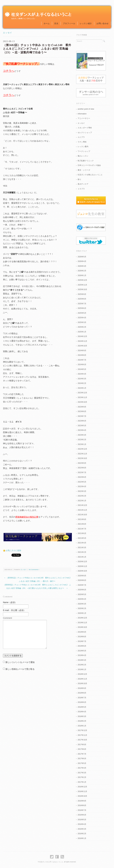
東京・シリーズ (84, 170)
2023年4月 (82, 430)
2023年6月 (82, 421)
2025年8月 (82, 299)
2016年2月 (82, 834)
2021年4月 (82, 543)
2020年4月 (82, 599)
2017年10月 (82, 740)
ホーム (47, 23)
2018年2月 (82, 721)
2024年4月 (82, 374)
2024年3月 (82, 379)
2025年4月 (82, 318)
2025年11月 (82, 285)
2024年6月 (82, 365)
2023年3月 (82, 435)
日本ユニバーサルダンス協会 (89, 165)
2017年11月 (82, 735)
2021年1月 (82, 557)
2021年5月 (82, 538)
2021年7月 (82, 529)
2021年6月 (82, 533)
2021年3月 (82, 548)
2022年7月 (82, 472)
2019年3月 (82, 660)
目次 (56, 23)
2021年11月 (82, 510)
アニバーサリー (84, 118)
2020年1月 (82, 613)
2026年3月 (82, 266)
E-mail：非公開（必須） (14, 610)
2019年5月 (82, 651)
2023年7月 (82, 416)
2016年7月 (82, 810)
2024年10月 (82, 346)
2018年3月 (82, 716)
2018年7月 (82, 698)
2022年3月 (82, 491)
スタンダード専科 (85, 128)
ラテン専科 (82, 142)
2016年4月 (82, 824)
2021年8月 (82, 524)
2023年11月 (82, 397)
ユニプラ (81, 137)
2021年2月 (82, 552)
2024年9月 (82, 351)
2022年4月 (82, 486)
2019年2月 (82, 665)
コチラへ (9, 71)
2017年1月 (82, 782)
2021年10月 (82, 515)
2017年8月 (82, 749)
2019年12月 (82, 618)
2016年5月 (82, 820)
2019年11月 (82, 623)
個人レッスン (83, 156)
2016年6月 (82, 815)
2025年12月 (82, 280)
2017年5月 (82, 763)
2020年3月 (82, 604)
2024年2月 (82, 383)
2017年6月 (82, 759)
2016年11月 (82, 791)
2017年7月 (82, 754)
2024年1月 (82, 388)
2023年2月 (82, 440)
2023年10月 (82, 402)
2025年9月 (82, 294)
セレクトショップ (85, 133)
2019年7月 (82, 641)
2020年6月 (82, 590)
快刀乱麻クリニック (86, 161)
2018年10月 (82, 683)
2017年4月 (82, 768)
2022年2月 (82, 496)
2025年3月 (82, 322)
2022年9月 (82, 463)
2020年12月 (82, 562)
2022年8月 (82, 468)
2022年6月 (82, 477)
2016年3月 (82, 829)
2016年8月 (82, 805)
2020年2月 (82, 608)
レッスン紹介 (86, 23)
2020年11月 (82, 566)
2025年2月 (82, 327)
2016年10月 (82, 796)
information (82, 114)
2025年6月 (82, 308)
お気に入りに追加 (13, 550)
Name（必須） (10, 602)
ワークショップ (84, 151)
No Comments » (34, 570)
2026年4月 (82, 261)
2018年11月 (82, 679)
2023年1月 (82, 444)
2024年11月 (82, 341)
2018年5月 (82, 707)
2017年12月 (82, 730)
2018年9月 (82, 688)
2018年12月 (82, 674)
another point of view (86, 109)
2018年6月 (82, 702)
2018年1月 (82, 726)
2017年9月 (82, 745)
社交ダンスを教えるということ (90, 175)
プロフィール (69, 23)
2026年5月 (82, 257)
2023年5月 (82, 426)
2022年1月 (82, 501)
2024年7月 (82, 360)
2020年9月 (82, 576)
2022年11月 (82, 454)
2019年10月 (82, 627)
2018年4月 (82, 712)
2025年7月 (82, 304)
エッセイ (8, 33)
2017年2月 (82, 777)
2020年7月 (82, 585)
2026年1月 (82, 275)
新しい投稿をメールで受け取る (20, 669)
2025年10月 (82, 289)
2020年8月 (82, 580)
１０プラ (81, 189)
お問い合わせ (103, 23)
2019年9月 (82, 632)
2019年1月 (82, 670)
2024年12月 (82, 336)
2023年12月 (82, 393)
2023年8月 (82, 411)
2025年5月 (82, 313)
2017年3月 (82, 773)
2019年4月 (82, 655)
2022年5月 (82, 482)
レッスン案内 (83, 147)
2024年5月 (82, 369)
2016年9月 (82, 801)
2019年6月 (82, 646)
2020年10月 (82, 571)
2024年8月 (82, 355)
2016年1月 (82, 838)
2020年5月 (82, 594)
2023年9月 (82, 407)
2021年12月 (82, 505)
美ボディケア (83, 184)
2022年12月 (82, 449)
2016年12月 (82, 787)
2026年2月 (82, 271)
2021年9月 (82, 519)
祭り (79, 179)
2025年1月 (82, 332)
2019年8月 (82, 637)
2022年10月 (82, 458)
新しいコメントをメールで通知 (20, 662)
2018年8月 (82, 693)
